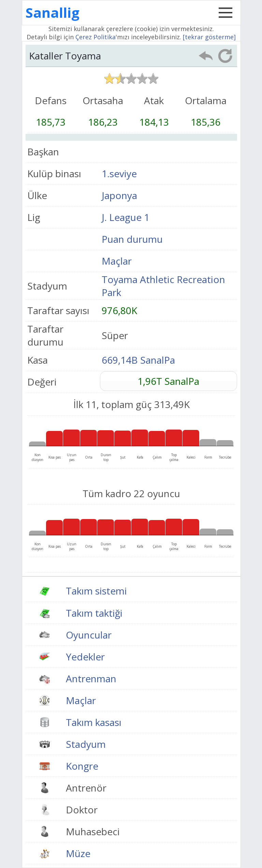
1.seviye (119, 173)
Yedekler (85, 657)
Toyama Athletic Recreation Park (163, 286)
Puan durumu (132, 239)
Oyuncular (89, 635)
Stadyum (86, 744)
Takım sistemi (96, 591)
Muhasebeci (93, 831)
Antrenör (86, 788)
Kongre (82, 766)
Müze (78, 853)
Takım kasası (94, 722)
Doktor (82, 810)
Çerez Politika (96, 37)
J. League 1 (126, 217)
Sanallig (53, 12)
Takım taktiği (94, 613)
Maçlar (117, 261)
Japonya (119, 195)
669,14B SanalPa (138, 360)
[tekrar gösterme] (209, 37)
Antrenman (91, 678)
